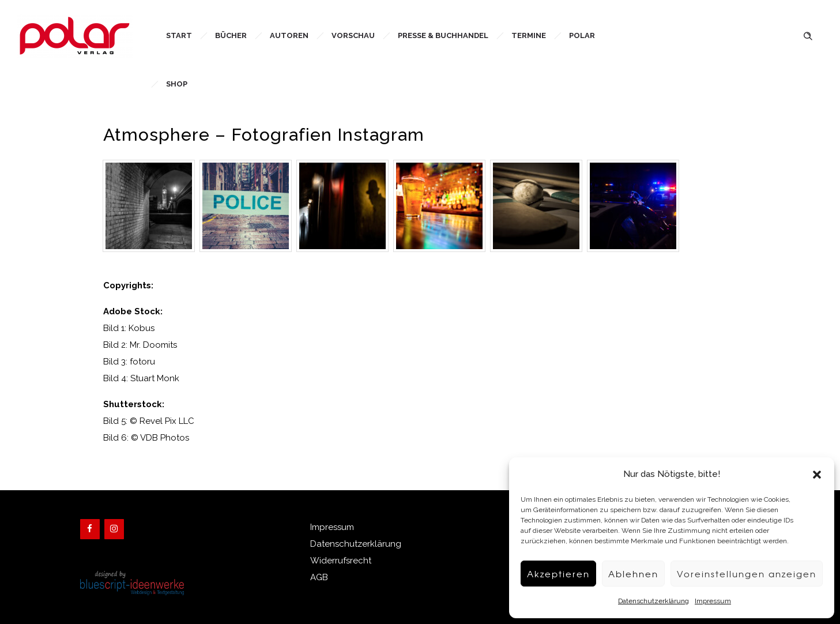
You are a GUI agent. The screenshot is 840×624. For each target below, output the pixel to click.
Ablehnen (633, 574)
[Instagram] (114, 529)
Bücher (231, 35)
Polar (582, 35)
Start (179, 35)
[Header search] (808, 35)
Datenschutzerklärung (653, 601)
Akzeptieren (558, 574)
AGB (319, 577)
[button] (817, 475)
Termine (529, 35)
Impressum (713, 601)
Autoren (289, 35)
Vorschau (353, 35)
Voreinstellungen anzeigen (747, 574)
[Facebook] (90, 529)
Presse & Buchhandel (443, 35)
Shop (177, 84)
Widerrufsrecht (341, 561)
